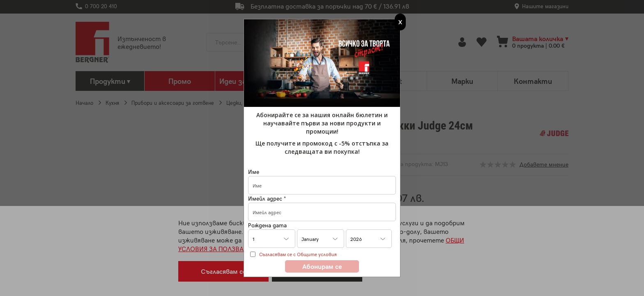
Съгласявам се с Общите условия (298, 254)
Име (254, 172)
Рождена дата (267, 225)
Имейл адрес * (267, 198)
